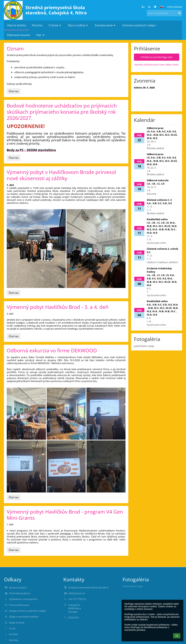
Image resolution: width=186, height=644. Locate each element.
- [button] (149, 7)
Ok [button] (177, 636)
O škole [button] (55, 25)
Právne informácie (19, 605)
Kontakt (13, 634)
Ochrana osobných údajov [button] (139, 25)
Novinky (14, 640)
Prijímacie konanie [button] (18, 35)
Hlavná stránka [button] (16, 25)
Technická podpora (20, 593)
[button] (162, 7)
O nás (12, 628)
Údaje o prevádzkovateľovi (24, 617)
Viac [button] (41, 35)
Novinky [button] (37, 25)
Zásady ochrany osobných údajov (28, 611)
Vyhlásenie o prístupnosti (23, 599)
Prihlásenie (175, 7)
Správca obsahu (18, 587)
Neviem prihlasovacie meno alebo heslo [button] (156, 65)
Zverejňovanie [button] (105, 25)
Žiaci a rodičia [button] (78, 25)
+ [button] (143, 7)
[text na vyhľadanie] (164, 13)
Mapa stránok (17, 623)
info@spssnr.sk (77, 593)
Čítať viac (14, 91)
